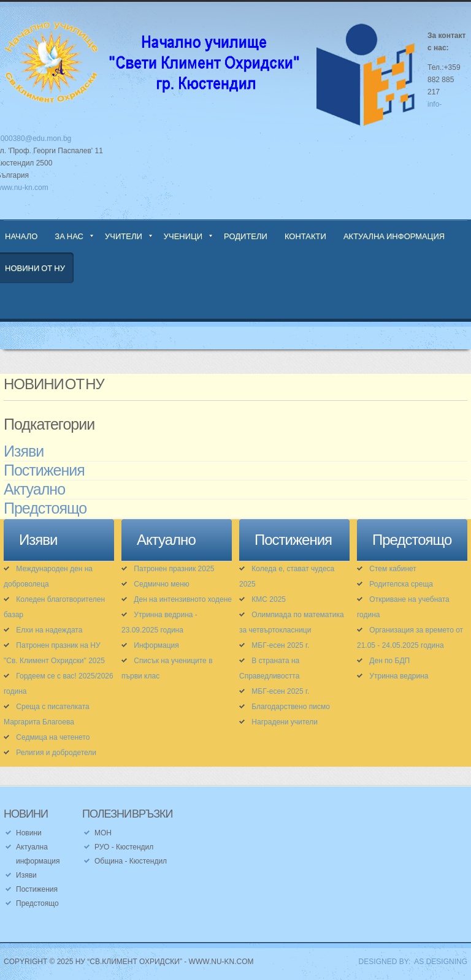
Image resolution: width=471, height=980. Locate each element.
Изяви (24, 452)
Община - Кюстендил (131, 861)
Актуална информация (394, 236)
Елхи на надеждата (49, 630)
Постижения (44, 471)
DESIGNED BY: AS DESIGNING (409, 962)
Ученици (183, 236)
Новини (29, 833)
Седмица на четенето (53, 737)
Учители (124, 236)
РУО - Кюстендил (124, 847)
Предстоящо (45, 509)
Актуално (34, 490)
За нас (69, 236)
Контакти (305, 236)
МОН (103, 833)
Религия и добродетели (56, 753)
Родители (246, 236)
